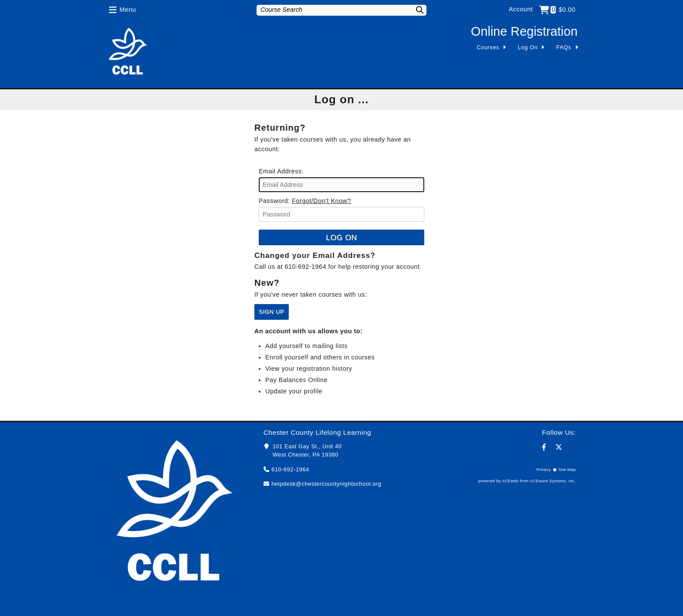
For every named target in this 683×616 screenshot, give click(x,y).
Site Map (567, 470)
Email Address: (281, 171)
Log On (528, 47)
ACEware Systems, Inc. (553, 481)
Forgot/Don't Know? (321, 201)
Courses (488, 47)
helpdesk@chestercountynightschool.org (326, 484)
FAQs (564, 47)
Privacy (543, 470)
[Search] (414, 10)
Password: (274, 201)
